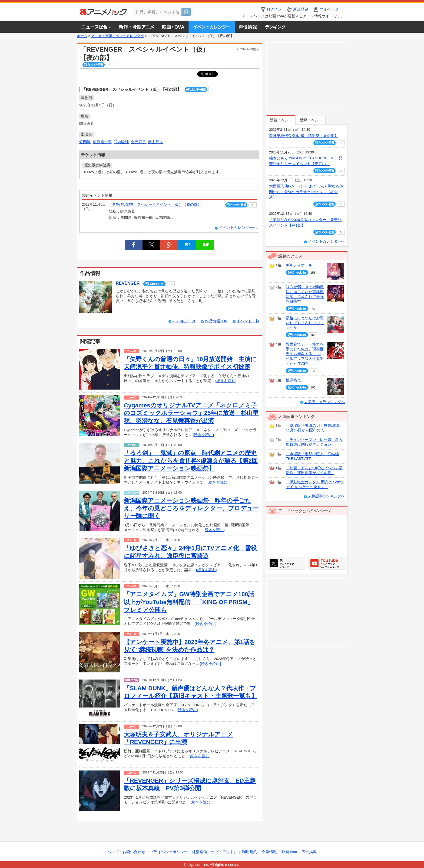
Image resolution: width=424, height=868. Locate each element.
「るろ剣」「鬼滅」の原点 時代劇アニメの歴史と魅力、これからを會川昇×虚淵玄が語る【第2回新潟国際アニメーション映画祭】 (191, 461)
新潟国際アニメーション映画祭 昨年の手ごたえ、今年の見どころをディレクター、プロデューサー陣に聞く (191, 508)
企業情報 (269, 852)
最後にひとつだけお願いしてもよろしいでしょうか (305, 323)
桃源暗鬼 (293, 380)
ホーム (82, 36)
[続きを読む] (226, 381)
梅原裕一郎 (102, 142)
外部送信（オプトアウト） (215, 852)
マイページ (329, 9)
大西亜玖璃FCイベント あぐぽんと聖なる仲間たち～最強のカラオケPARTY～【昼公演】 (306, 192)
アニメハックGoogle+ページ (327, 563)
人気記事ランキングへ (326, 496)
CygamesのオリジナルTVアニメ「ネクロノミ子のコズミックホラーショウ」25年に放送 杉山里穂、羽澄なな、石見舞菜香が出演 (191, 413)
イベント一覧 (248, 321)
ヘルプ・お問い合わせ (126, 852)
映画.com (289, 852)
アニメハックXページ (286, 563)
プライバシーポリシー (169, 852)
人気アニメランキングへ (324, 402)
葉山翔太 (155, 142)
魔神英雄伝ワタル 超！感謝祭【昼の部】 (304, 136)
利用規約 (250, 852)
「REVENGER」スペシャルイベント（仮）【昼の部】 (155, 205)
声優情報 (248, 27)
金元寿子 (138, 142)
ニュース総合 (96, 27)
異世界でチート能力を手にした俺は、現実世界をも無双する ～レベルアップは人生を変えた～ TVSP (305, 354)
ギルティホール (299, 265)
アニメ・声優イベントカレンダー (212, 27)
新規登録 (301, 9)
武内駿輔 (121, 142)
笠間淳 (85, 142)
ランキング (276, 27)
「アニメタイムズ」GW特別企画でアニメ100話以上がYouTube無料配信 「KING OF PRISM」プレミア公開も (189, 602)
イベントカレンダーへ (238, 228)
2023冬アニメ (184, 321)
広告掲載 (309, 852)
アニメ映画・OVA (173, 27)
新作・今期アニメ (136, 27)
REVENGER (128, 283)
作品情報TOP (216, 321)
